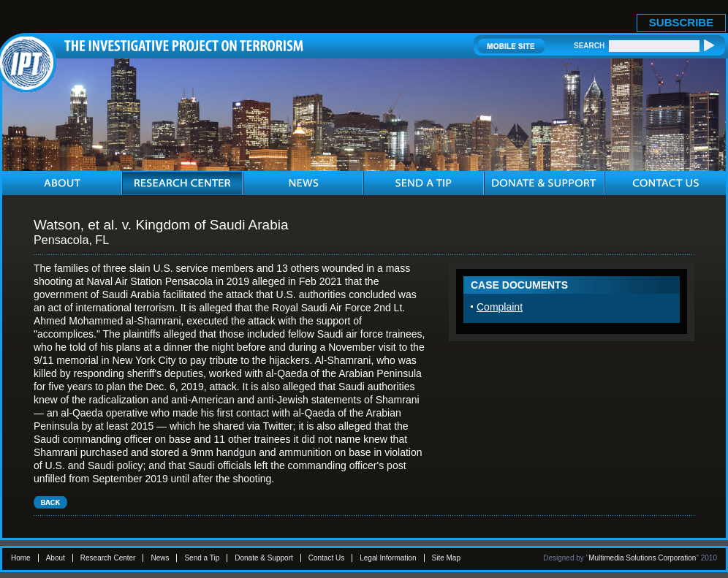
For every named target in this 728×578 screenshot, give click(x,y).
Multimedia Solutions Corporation (642, 558)
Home (21, 558)
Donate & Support (264, 558)
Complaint (500, 307)
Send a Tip (202, 558)
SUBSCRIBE (681, 22)
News (160, 558)
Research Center (108, 558)
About (56, 558)
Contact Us (326, 558)
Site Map (446, 558)
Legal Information (388, 558)
